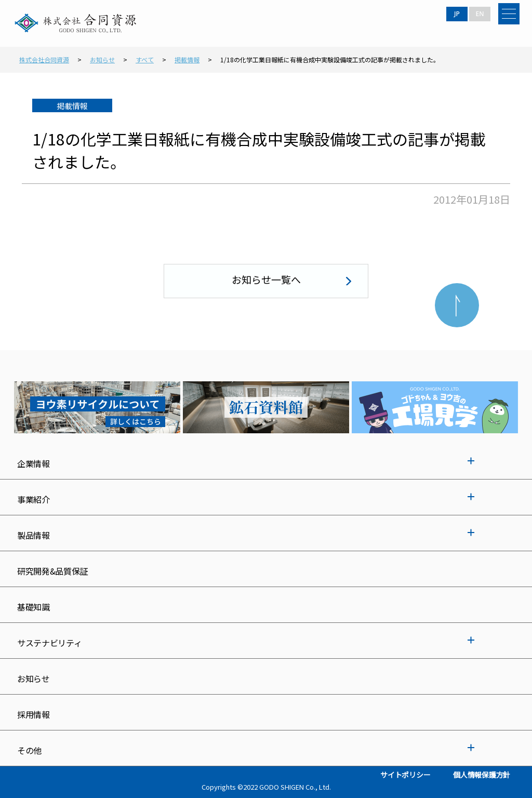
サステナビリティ (49, 643)
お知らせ (34, 679)
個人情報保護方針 (482, 775)
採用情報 (34, 714)
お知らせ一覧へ (266, 279)
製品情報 (34, 535)
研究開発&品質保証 (52, 571)
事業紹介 (34, 499)
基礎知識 (34, 607)
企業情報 (34, 463)
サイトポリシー (405, 775)
